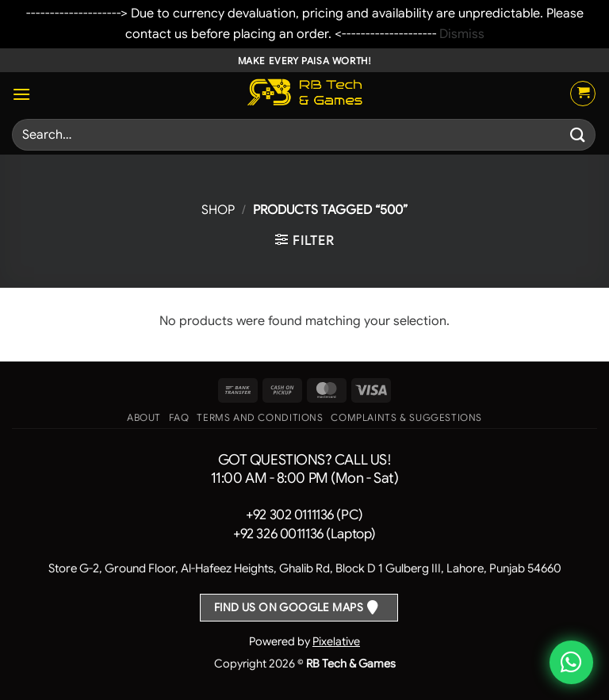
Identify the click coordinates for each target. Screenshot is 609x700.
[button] (21, 94)
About (144, 418)
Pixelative (336, 641)
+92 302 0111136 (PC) (304, 515)
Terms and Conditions (260, 418)
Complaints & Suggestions (406, 418)
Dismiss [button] (462, 34)
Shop (218, 210)
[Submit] (578, 135)
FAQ (179, 418)
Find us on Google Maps (289, 608)
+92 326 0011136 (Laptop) (304, 534)
